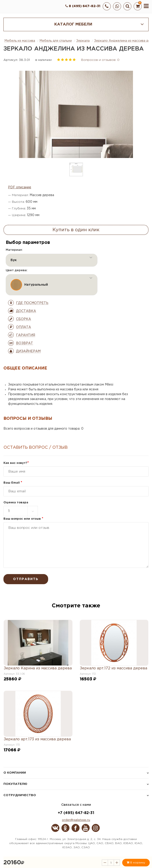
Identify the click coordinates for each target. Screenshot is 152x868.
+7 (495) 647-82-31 (76, 813)
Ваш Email (13, 483)
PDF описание (20, 187)
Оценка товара (16, 503)
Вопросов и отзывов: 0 (100, 60)
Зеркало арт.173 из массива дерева (37, 739)
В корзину (136, 862)
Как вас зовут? (16, 463)
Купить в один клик (76, 230)
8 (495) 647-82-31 (83, 6)
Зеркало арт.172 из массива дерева (113, 668)
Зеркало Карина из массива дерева (38, 668)
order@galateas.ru (76, 820)
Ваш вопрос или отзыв (23, 519)
